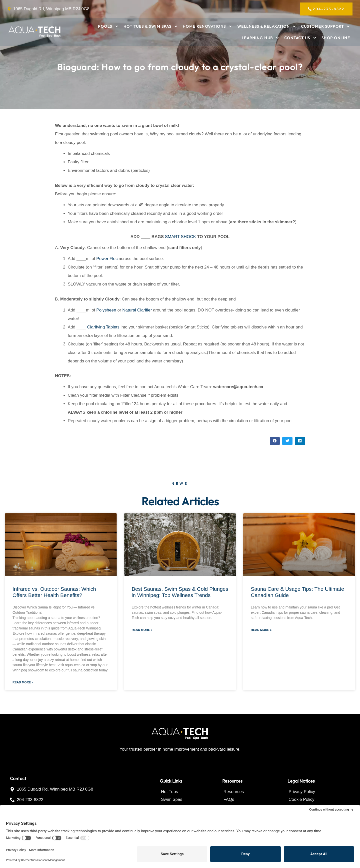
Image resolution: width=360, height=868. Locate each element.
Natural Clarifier (137, 310)
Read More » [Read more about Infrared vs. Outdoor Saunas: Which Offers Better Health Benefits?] (23, 682)
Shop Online (336, 38)
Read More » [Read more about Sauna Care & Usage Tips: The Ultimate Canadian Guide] (261, 630)
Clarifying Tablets (103, 327)
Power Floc (107, 259)
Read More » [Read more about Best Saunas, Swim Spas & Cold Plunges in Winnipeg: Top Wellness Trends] (142, 630)
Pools (108, 26)
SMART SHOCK (180, 237)
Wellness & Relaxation (267, 26)
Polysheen (106, 310)
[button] (275, 441)
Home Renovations (207, 26)
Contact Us (300, 38)
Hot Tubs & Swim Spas (151, 26)
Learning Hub (260, 38)
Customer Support (325, 26)
